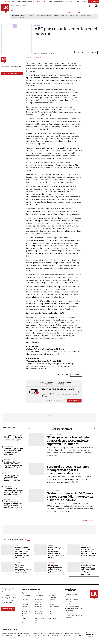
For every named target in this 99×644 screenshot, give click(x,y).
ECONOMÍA (24, 10)
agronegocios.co (23, 633)
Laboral (18, 563)
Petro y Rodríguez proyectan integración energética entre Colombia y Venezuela (13, 505)
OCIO (36, 10)
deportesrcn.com (18, 638)
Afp (63, 15)
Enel (78, 15)
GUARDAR (92, 52)
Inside (51, 611)
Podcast (25, 618)
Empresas (25, 604)
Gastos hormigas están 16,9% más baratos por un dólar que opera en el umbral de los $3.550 (70, 497)
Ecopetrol (21, 18)
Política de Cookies (71, 613)
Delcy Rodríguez (46, 15)
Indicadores (26, 611)
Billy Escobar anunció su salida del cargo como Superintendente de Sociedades (56, 569)
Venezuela (57, 15)
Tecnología (8, 446)
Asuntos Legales (27, 595)
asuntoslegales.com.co (9, 633)
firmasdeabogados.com (56, 633)
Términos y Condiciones (73, 606)
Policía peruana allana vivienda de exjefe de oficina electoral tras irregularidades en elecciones (23, 552)
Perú (17, 545)
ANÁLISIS (63, 10)
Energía (51, 545)
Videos (38, 623)
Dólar (14, 18)
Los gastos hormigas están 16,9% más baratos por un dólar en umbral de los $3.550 (13, 478)
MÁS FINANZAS (88, 520)
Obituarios (39, 614)
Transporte (8, 486)
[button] (29, 392)
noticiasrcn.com (68, 635)
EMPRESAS (31, 10)
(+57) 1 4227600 (7, 602)
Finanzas (25, 607)
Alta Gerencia (40, 593)
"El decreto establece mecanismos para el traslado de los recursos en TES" (23, 569)
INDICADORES (88, 10)
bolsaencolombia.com (72, 633)
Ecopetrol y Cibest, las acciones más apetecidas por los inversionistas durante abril (68, 470)
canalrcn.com (46, 635)
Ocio (50, 614)
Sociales (25, 623)
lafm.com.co (79, 635)
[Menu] (12, 10)
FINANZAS (16, 10)
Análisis (51, 593)
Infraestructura (40, 611)
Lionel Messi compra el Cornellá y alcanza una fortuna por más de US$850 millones (89, 551)
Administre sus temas (10, 73)
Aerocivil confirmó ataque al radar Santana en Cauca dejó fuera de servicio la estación (14, 491)
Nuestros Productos (71, 599)
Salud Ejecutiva (54, 618)
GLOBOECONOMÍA (44, 10)
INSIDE (95, 10)
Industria (7, 433)
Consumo (25, 600)
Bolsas (7, 473)
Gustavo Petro (35, 15)
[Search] (84, 6)
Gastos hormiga (86, 15)
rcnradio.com (57, 635)
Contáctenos (69, 601)
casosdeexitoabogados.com (11, 635)
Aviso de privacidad (71, 604)
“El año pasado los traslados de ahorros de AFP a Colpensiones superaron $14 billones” (68, 441)
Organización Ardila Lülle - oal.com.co (90, 634)
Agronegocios (27, 593)
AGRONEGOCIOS (55, 10)
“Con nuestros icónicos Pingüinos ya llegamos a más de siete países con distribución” (13, 438)
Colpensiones (70, 15)
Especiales (39, 604)
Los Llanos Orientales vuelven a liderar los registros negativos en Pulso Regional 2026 (13, 465)
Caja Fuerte (39, 595)
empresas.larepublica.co (38, 633)
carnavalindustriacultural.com (31, 635)
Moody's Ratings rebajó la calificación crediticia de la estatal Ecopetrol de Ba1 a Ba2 (56, 552)
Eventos (51, 604)
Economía (52, 600)
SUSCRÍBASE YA (74, 400)
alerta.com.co (6, 638)
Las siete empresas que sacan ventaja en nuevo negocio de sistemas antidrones (14, 451)
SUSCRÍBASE (94, 1)
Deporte (84, 545)
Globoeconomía (54, 607)
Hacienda (7, 460)
